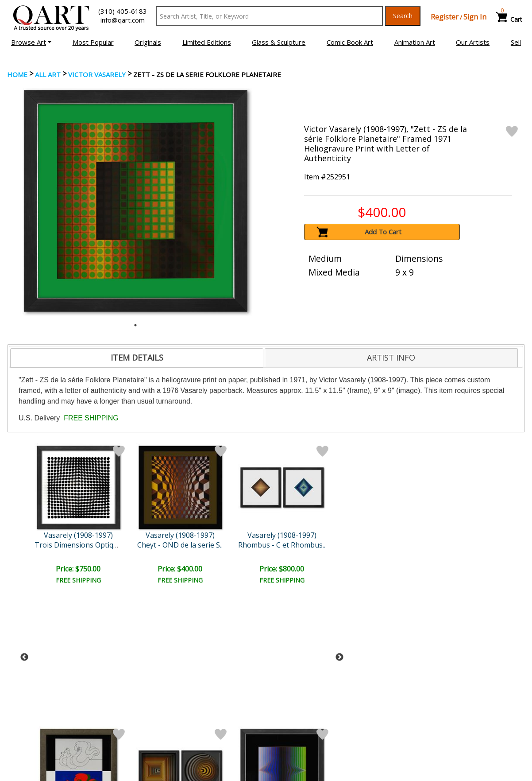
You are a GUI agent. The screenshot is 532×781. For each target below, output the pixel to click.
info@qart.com (123, 20)
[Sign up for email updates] (74, 652)
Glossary (418, 698)
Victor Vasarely (97, 74)
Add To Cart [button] (383, 232)
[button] (31, 42)
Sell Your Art (28, 723)
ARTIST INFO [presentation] (391, 357)
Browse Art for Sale (40, 711)
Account (154, 699)
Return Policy (293, 723)
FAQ (148, 723)
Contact (153, 711)
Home (17, 74)
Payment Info (293, 699)
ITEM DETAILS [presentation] (137, 357)
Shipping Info (292, 711)
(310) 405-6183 (123, 11)
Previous (24, 516)
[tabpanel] (136, 201)
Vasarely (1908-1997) (79, 535)
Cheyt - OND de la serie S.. (79, 545)
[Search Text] (269, 16)
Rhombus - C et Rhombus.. (156, 545)
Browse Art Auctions (41, 699)
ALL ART (48, 74)
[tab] (137, 358)
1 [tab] (135, 325)
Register (445, 17)
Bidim (309, 545)
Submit (155, 652)
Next (339, 516)
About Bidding (31, 736)
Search (403, 16)
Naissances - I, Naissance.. (232, 545)
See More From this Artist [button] (266, 608)
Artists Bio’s (423, 711)
